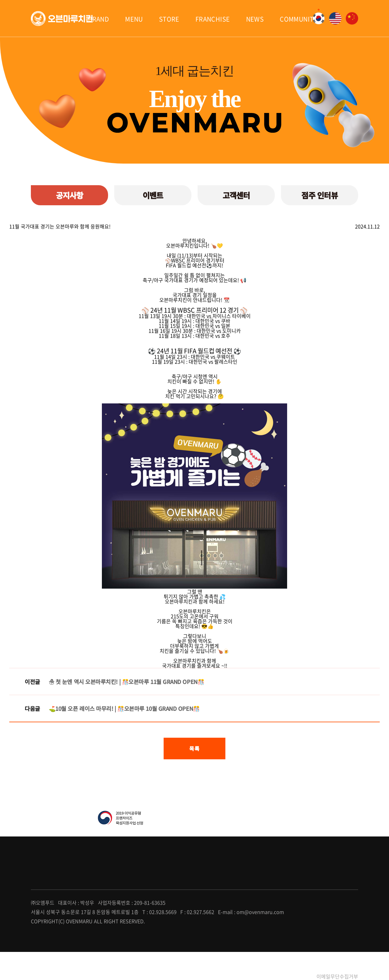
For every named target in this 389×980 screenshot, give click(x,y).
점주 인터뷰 (320, 195)
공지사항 (70, 195)
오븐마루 (62, 19)
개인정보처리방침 (289, 976)
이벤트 (153, 195)
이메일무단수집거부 (337, 976)
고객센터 (236, 195)
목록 (194, 748)
